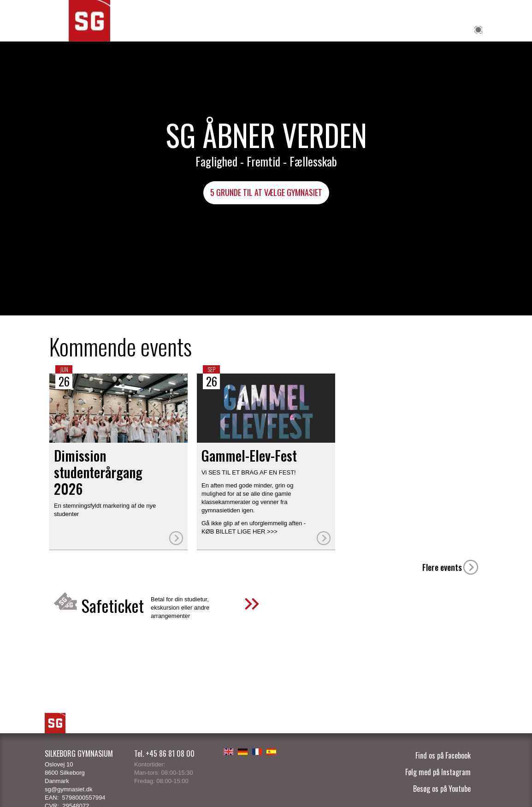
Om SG (451, 29)
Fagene (205, 29)
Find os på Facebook (443, 755)
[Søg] (476, 41)
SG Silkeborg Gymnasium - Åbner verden (89, 34)
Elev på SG (349, 29)
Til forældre (403, 29)
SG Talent (248, 29)
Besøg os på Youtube (442, 789)
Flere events (442, 567)
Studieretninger (151, 29)
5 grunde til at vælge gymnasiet (266, 192)
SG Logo (55, 723)
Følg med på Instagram (438, 772)
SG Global (299, 29)
